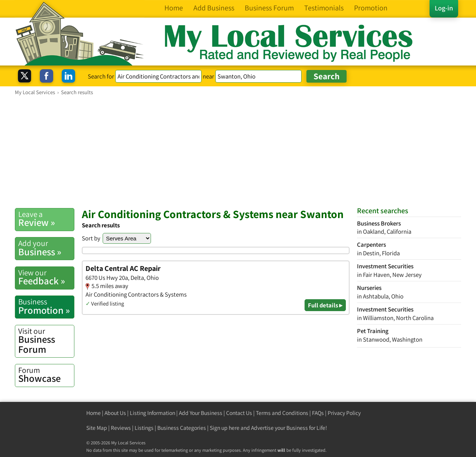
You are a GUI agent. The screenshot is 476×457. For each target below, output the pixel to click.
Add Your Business (201, 413)
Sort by (91, 238)
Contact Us (239, 413)
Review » (46, 219)
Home (94, 413)
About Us (115, 413)
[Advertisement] (238, 151)
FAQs (318, 413)
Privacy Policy (344, 413)
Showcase (46, 375)
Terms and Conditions (282, 413)
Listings (144, 428)
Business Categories (182, 428)
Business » (46, 248)
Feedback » (46, 277)
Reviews (121, 428)
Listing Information (152, 413)
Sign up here (225, 428)
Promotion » (46, 306)
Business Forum (46, 341)
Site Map (97, 428)
